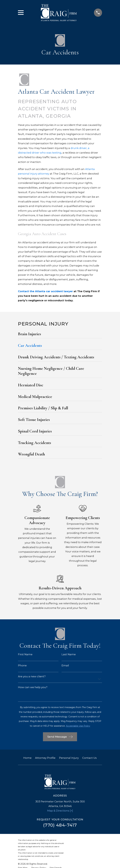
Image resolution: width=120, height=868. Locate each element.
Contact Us (89, 758)
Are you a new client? (32, 676)
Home (27, 758)
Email (65, 666)
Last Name (69, 654)
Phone (22, 666)
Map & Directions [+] (60, 811)
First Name (25, 654)
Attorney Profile (45, 758)
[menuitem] (60, 335)
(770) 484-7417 (60, 825)
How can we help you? (33, 687)
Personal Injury (69, 758)
